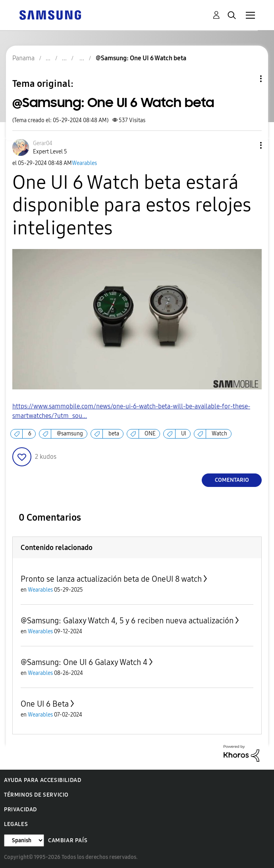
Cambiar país (68, 840)
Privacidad (20, 810)
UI (184, 434)
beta (114, 434)
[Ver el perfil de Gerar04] (43, 143)
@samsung (70, 434)
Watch (219, 434)
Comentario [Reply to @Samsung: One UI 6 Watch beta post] (232, 480)
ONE (150, 434)
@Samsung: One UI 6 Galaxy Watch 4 (84, 662)
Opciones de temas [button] (247, 79)
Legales (16, 824)
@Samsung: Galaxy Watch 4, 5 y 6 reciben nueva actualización (127, 621)
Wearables (84, 163)
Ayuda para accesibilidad (42, 780)
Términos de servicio (36, 795)
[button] (248, 145)
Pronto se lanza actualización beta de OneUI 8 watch (111, 579)
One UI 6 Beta (45, 704)
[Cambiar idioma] (24, 840)
